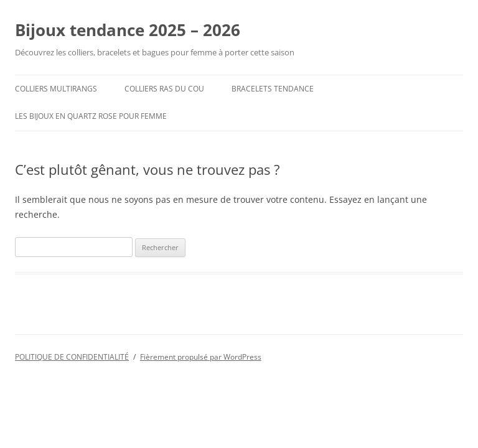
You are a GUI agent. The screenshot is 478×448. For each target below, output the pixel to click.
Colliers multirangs (56, 89)
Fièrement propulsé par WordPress (201, 357)
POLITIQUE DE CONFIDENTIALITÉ (72, 357)
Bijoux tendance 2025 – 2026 (128, 30)
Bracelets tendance (273, 89)
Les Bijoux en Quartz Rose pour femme (91, 116)
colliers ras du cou (164, 89)
